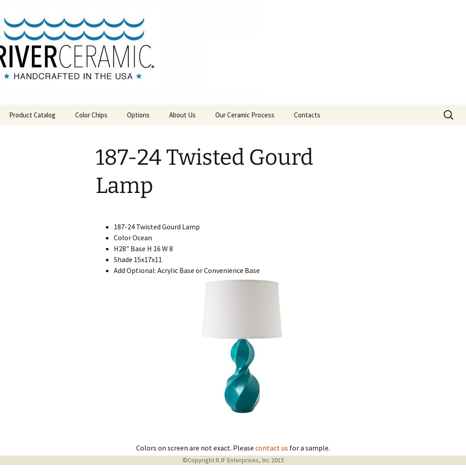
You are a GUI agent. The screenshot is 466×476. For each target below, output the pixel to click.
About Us (182, 115)
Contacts (307, 115)
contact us (272, 448)
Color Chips (91, 115)
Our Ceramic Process (245, 115)
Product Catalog (32, 115)
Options (138, 115)
